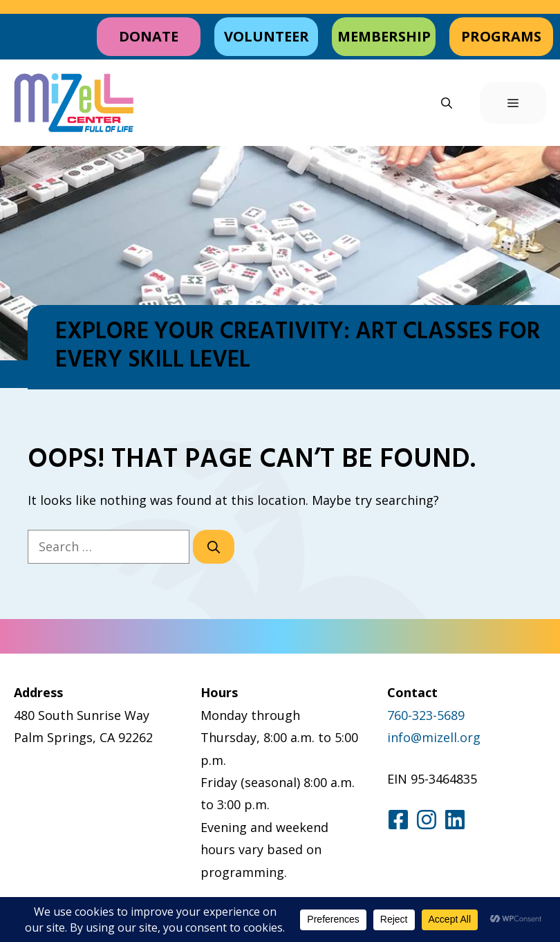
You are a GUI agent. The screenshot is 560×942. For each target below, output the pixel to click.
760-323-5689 (426, 715)
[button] (447, 103)
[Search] (214, 547)
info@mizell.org (434, 737)
